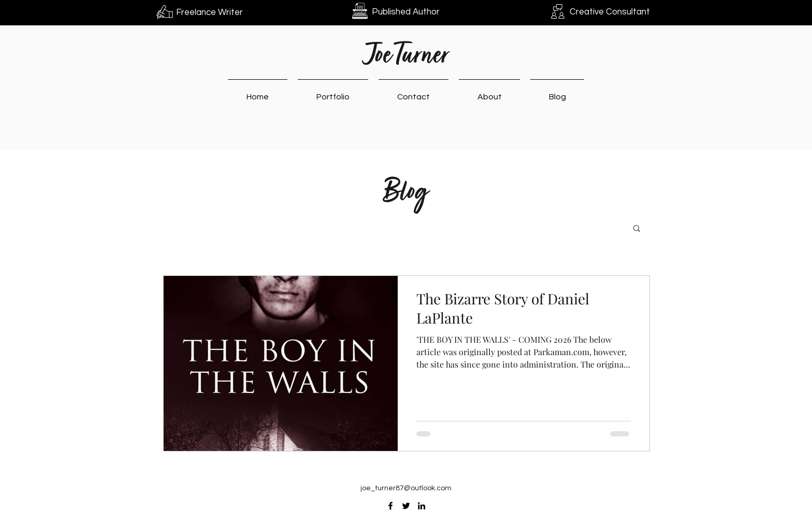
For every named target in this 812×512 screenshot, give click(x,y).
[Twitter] (406, 506)
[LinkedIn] (422, 506)
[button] (637, 229)
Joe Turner (406, 57)
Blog (406, 193)
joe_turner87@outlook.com (406, 488)
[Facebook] (390, 506)
